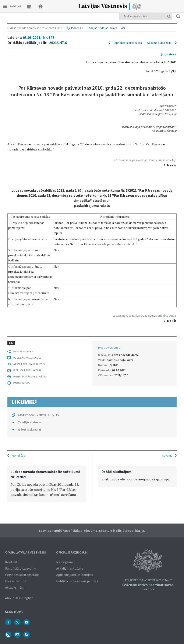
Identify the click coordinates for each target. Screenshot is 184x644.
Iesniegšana (65, 562)
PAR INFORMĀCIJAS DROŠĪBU (30, 377)
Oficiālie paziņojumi (72, 552)
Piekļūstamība (16, 581)
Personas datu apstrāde (22, 575)
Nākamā (167, 455)
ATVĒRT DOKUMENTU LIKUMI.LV (39, 415)
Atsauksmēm (15, 587)
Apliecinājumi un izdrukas (75, 575)
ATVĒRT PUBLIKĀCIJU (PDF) (29, 364)
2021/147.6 (58, 43)
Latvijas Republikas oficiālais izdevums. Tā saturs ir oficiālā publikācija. (92, 531)
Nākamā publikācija (159, 43)
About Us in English (19, 598)
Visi (123, 28)
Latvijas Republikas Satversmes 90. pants (148, 580)
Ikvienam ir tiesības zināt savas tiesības (148, 587)
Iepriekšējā (19, 455)
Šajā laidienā (73, 28)
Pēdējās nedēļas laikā (101, 28)
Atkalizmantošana (70, 568)
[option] (47, 484)
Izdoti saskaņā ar (30, 429)
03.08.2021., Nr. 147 (39, 38)
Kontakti (12, 562)
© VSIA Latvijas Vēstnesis (26, 552)
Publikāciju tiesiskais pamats (77, 581)
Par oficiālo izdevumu (21, 568)
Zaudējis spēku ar (30, 422)
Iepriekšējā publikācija (128, 43)
